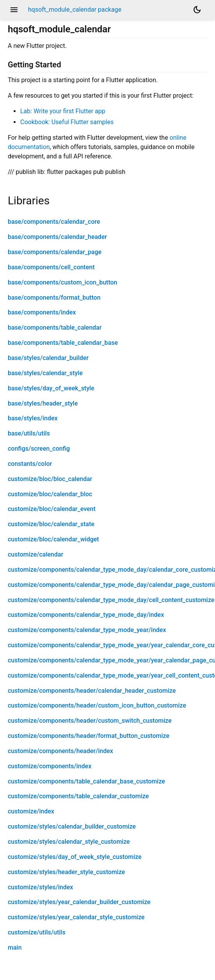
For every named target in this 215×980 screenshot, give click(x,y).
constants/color (30, 464)
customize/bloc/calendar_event (52, 509)
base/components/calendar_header (57, 237)
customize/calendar (35, 554)
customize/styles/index (41, 887)
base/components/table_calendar (55, 328)
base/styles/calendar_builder (48, 358)
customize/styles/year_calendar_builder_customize (79, 902)
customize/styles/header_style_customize (66, 872)
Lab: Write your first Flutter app (63, 111)
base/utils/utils (29, 433)
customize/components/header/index (60, 751)
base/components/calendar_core (54, 222)
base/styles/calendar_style (45, 373)
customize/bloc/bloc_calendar (50, 479)
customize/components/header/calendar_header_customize (92, 691)
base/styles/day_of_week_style (51, 388)
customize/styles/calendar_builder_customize (72, 826)
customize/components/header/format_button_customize (89, 736)
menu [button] (14, 10)
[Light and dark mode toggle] (197, 10)
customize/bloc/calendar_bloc (50, 494)
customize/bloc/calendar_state (51, 524)
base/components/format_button (54, 298)
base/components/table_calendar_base (63, 343)
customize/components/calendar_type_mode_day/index (86, 615)
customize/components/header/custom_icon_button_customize (97, 705)
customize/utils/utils (37, 932)
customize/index (31, 811)
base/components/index (42, 312)
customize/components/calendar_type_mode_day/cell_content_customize (111, 600)
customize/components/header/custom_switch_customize (90, 721)
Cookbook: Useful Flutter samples (67, 122)
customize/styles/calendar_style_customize (69, 842)
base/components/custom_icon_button (63, 282)
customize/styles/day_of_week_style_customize (75, 857)
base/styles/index (33, 418)
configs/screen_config (39, 449)
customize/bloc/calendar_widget (53, 539)
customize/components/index (50, 766)
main (15, 948)
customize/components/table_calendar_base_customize (86, 781)
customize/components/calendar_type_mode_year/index (87, 630)
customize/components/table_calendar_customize (78, 796)
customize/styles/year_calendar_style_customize (76, 917)
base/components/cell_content (51, 267)
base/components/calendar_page (55, 252)
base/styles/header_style (43, 403)
